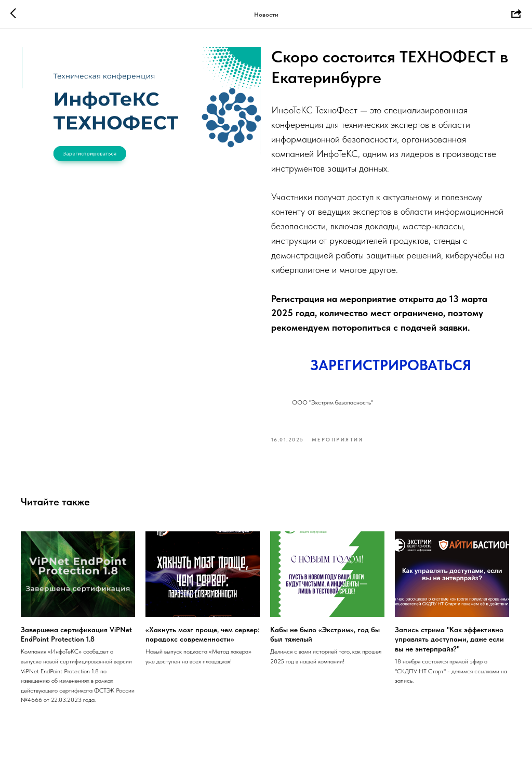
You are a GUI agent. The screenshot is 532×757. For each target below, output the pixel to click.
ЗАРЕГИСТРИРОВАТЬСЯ (391, 368)
